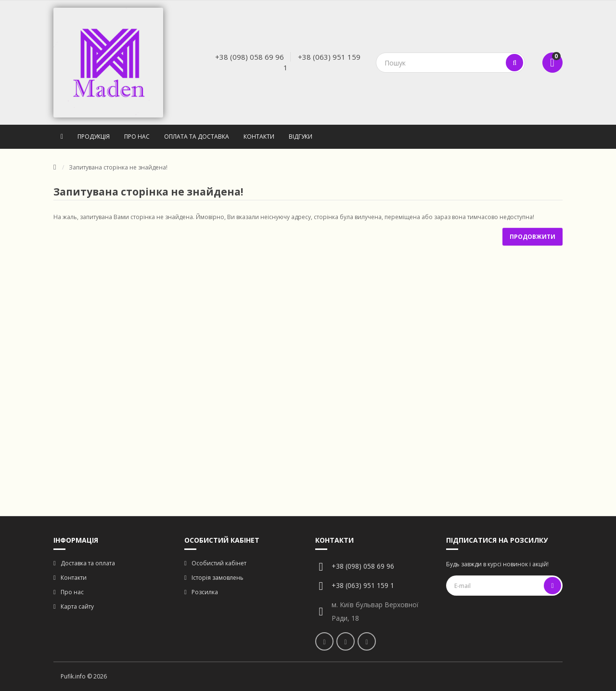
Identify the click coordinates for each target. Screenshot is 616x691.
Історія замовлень (218, 578)
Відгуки (301, 137)
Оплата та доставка (197, 137)
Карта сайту (77, 606)
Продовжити (533, 237)
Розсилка (205, 592)
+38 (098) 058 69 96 (250, 57)
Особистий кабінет (219, 563)
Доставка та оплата (88, 563)
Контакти (259, 137)
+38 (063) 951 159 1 (363, 585)
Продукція (94, 137)
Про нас (137, 137)
